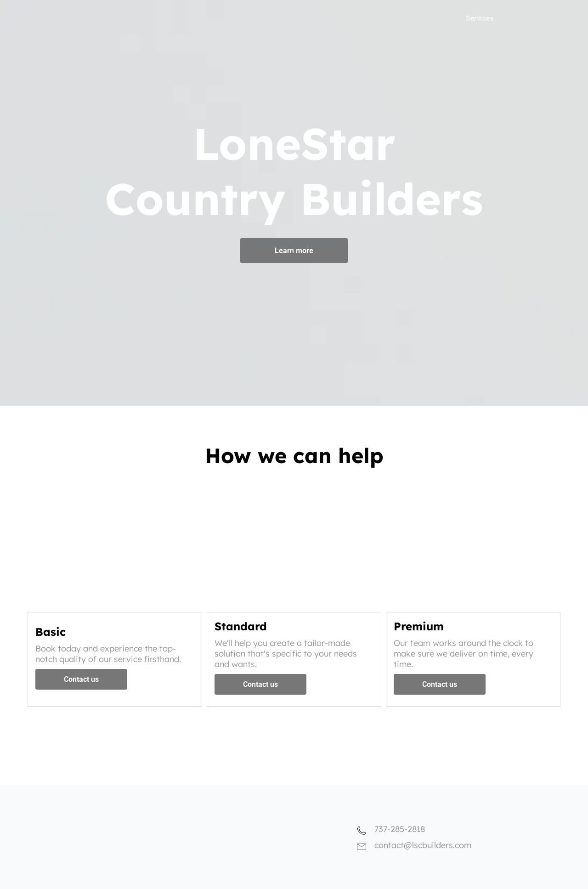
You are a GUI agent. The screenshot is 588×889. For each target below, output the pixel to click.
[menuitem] (452, 16)
